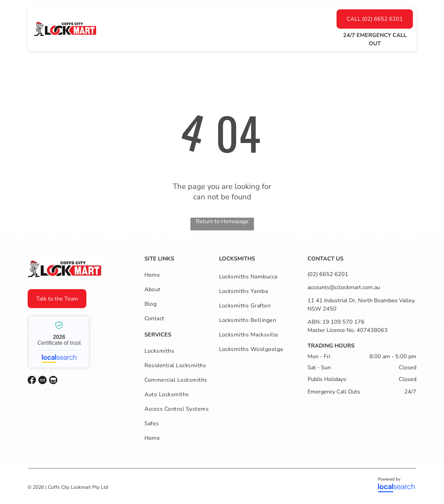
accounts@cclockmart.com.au (344, 287)
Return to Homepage (222, 221)
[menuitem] (137, 29)
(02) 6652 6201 (328, 274)
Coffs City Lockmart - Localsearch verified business (59, 342)
